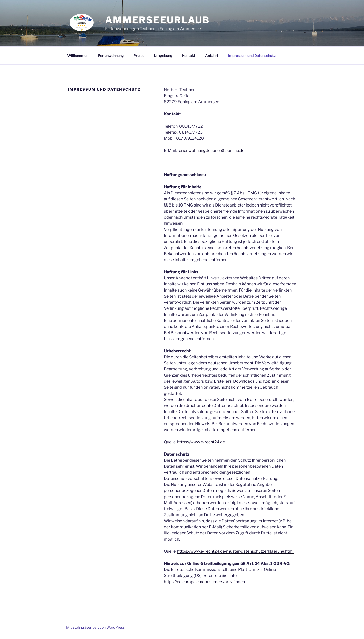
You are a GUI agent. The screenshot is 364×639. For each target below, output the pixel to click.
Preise (139, 56)
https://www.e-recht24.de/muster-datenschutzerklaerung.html (235, 551)
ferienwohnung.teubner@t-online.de (211, 150)
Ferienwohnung (111, 56)
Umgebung (163, 56)
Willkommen (78, 56)
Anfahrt (212, 56)
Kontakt (189, 56)
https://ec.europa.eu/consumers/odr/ (198, 582)
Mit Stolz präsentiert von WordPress (95, 627)
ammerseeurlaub (157, 20)
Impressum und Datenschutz (252, 56)
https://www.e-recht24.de (201, 442)
